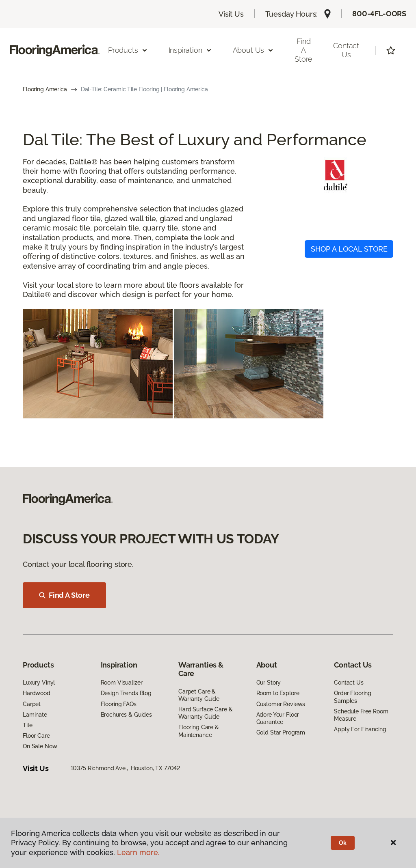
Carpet (32, 704)
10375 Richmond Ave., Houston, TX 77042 (126, 768)
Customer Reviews (281, 704)
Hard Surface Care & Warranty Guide (205, 713)
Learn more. (138, 852)
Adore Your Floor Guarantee (278, 718)
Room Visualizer (122, 683)
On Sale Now (40, 746)
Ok (343, 843)
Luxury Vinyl (39, 683)
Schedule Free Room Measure (361, 715)
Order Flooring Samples (353, 697)
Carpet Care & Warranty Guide (199, 695)
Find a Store (303, 50)
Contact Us (346, 50)
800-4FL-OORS (379, 14)
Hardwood (37, 693)
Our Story (269, 683)
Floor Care (36, 736)
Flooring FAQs (119, 704)
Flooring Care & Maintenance (199, 731)
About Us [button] (253, 50)
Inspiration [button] (190, 50)
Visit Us (231, 14)
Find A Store (64, 595)
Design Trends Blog (126, 693)
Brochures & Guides (126, 715)
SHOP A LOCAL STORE (349, 249)
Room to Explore (278, 693)
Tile (27, 725)
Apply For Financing (360, 729)
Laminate (35, 715)
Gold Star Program (281, 732)
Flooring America (45, 89)
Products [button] (128, 50)
